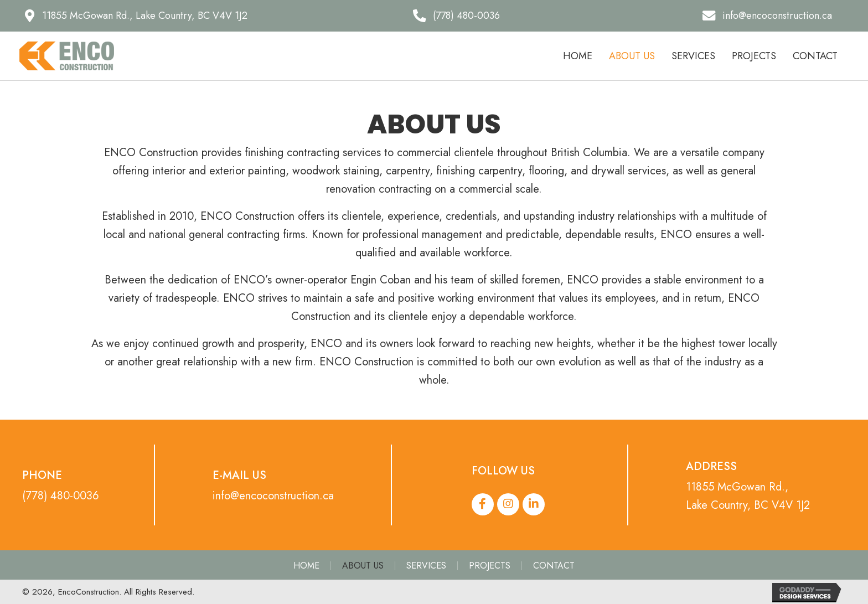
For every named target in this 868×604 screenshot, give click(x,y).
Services (426, 566)
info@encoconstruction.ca (273, 496)
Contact (554, 566)
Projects (490, 566)
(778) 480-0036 (61, 496)
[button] (136, 16)
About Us (363, 566)
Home (306, 566)
